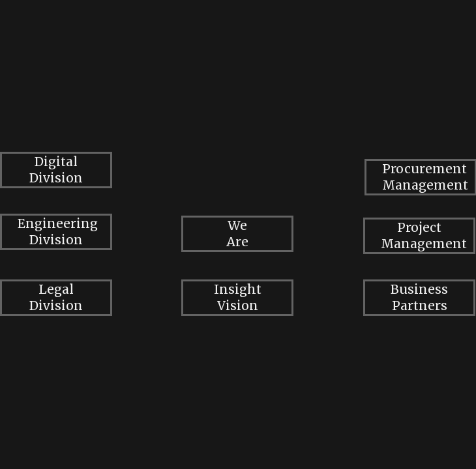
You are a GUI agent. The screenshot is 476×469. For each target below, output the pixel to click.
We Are (237, 234)
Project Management (424, 235)
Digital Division (56, 170)
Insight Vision (238, 297)
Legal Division (56, 297)
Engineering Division (58, 232)
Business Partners (419, 297)
